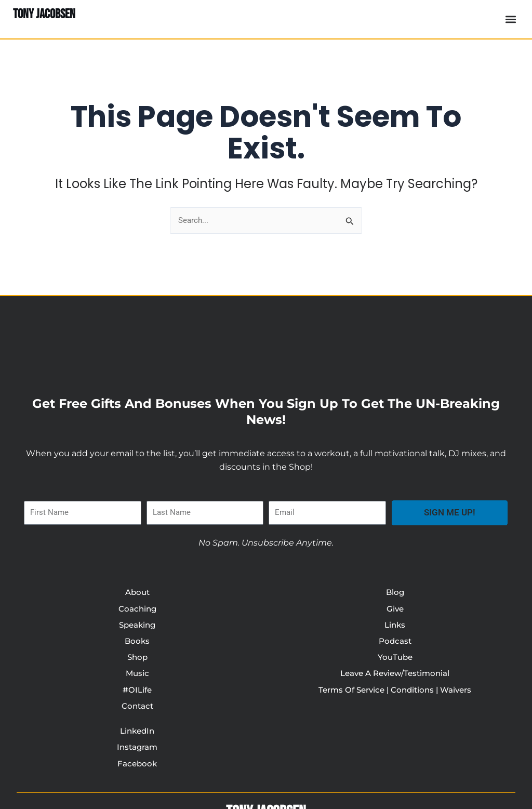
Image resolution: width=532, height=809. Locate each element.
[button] (510, 19)
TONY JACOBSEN (47, 14)
